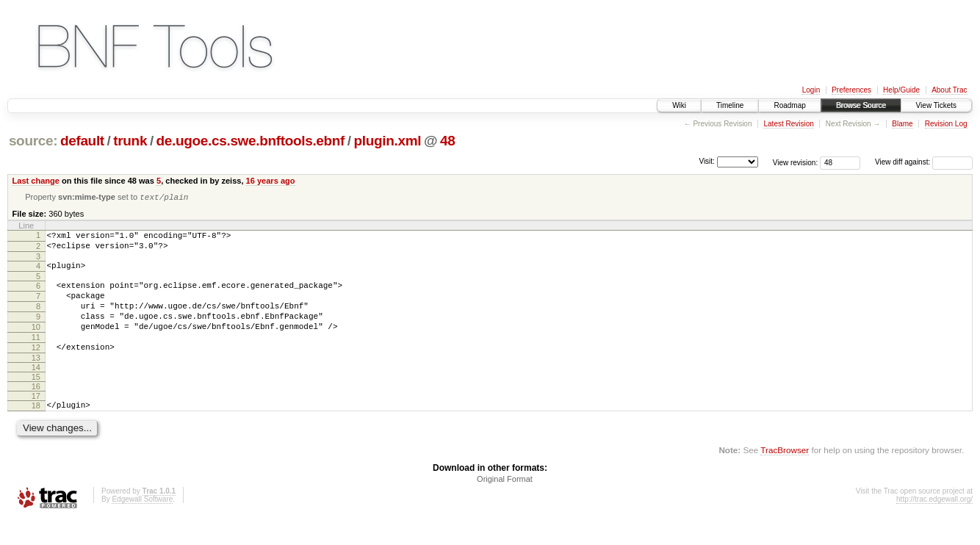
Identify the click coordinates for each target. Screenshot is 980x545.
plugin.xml (388, 141)
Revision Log (946, 124)
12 (36, 369)
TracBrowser (785, 476)
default (82, 141)
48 (447, 141)
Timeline (730, 105)
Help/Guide (901, 90)
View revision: (796, 162)
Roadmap (789, 105)
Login (811, 90)
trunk (130, 141)
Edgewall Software (142, 525)
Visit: (707, 161)
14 (36, 391)
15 (36, 400)
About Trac (949, 90)
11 (36, 356)
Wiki (679, 105)
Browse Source (861, 105)
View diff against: (924, 162)
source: (33, 141)
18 (36, 429)
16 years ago (271, 181)
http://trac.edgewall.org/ (934, 525)
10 (36, 344)
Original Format (505, 505)
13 (36, 381)
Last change (36, 181)
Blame (902, 124)
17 (36, 419)
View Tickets (936, 105)
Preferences (851, 90)
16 (36, 410)
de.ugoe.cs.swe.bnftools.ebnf (251, 141)
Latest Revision (788, 124)
